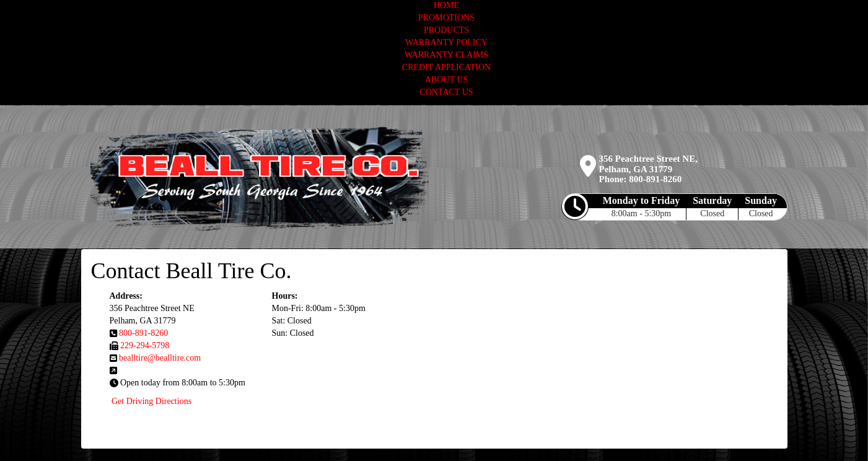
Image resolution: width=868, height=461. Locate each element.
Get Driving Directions (151, 401)
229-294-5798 (145, 345)
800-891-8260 (655, 179)
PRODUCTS (446, 30)
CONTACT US (446, 92)
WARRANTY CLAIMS (446, 55)
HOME (446, 5)
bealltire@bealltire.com (160, 358)
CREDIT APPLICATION (446, 67)
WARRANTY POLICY (446, 42)
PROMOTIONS (446, 18)
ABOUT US (446, 80)
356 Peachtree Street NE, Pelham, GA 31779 (648, 164)
